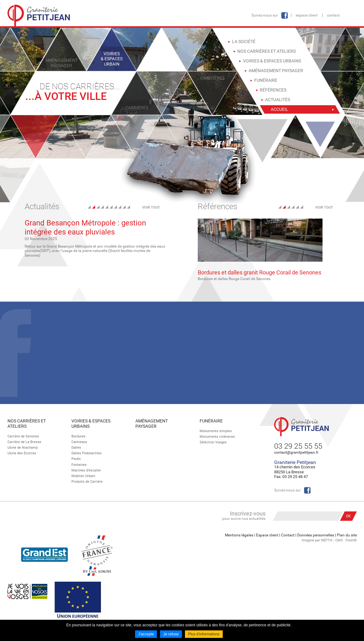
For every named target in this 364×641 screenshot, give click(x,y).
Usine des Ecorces (22, 453)
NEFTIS (327, 540)
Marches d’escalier (86, 470)
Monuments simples (216, 431)
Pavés (76, 459)
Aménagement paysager (152, 424)
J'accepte (146, 634)
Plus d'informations (204, 634)
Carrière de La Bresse (24, 442)
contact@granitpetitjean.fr (296, 452)
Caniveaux (79, 442)
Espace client (307, 15)
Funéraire (211, 421)
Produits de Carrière (87, 482)
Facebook (284, 15)
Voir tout (151, 207)
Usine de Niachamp (23, 448)
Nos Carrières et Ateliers (27, 424)
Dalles (76, 448)
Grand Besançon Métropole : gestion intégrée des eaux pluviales (85, 227)
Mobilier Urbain (83, 476)
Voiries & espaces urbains (91, 424)
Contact (333, 15)
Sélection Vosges (213, 442)
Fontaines (79, 465)
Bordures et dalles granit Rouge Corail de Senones (260, 272)
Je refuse (171, 634)
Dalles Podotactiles (87, 453)
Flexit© (351, 540)
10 (129, 207)
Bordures (78, 436)
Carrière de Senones (23, 436)
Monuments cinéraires (217, 437)
